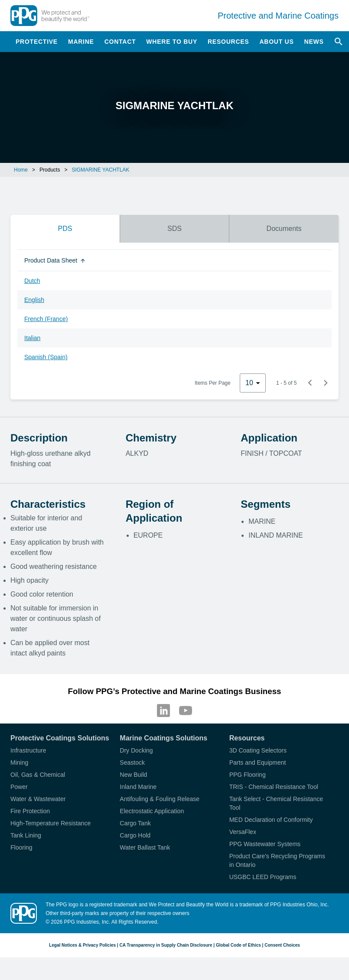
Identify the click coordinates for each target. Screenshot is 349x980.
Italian (32, 338)
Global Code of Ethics (238, 945)
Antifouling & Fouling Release (160, 799)
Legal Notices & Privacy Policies (82, 945)
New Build (133, 775)
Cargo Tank (135, 823)
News (314, 42)
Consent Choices (282, 945)
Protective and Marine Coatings (278, 16)
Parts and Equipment (258, 763)
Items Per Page (213, 383)
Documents (284, 229)
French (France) (46, 319)
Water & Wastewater (38, 799)
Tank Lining (26, 835)
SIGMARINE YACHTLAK (100, 170)
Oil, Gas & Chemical (38, 775)
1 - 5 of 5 (286, 383)
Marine (81, 42)
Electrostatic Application (152, 811)
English (34, 300)
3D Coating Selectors (258, 750)
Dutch (32, 281)
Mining (19, 763)
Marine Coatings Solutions (163, 738)
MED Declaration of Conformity (271, 820)
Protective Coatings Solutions (60, 738)
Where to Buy (172, 42)
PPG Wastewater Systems (265, 844)
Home (21, 170)
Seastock (132, 763)
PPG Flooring (248, 775)
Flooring (21, 847)
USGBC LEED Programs (263, 877)
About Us (276, 42)
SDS (174, 229)
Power (19, 787)
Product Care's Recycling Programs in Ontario (277, 860)
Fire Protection (30, 811)
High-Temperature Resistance (51, 823)
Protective (37, 42)
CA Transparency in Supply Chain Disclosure (166, 945)
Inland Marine (138, 787)
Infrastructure (28, 750)
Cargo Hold (135, 835)
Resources (228, 42)
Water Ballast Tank (145, 847)
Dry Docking (136, 750)
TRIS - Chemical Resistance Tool (274, 787)
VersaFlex (243, 832)
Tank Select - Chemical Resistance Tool (276, 803)
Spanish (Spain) (46, 357)
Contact (120, 42)
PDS (65, 229)
